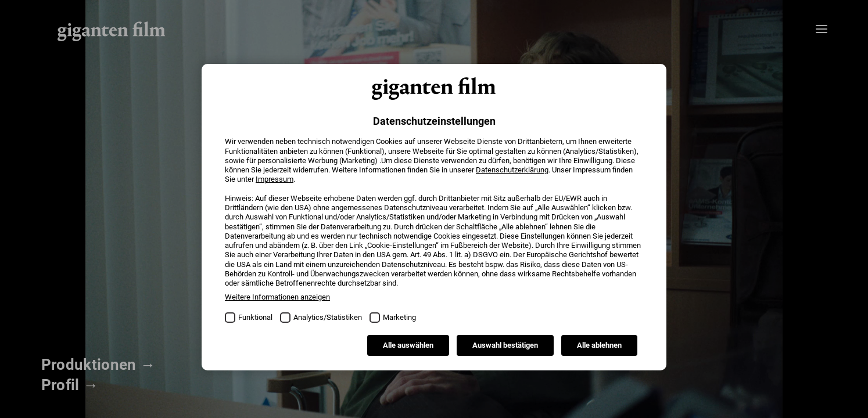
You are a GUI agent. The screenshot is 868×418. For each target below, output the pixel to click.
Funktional (255, 317)
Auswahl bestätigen (505, 345)
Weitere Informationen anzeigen (277, 297)
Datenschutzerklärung (512, 170)
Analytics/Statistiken (328, 317)
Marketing (399, 317)
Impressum (275, 179)
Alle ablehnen (599, 345)
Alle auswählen (408, 345)
